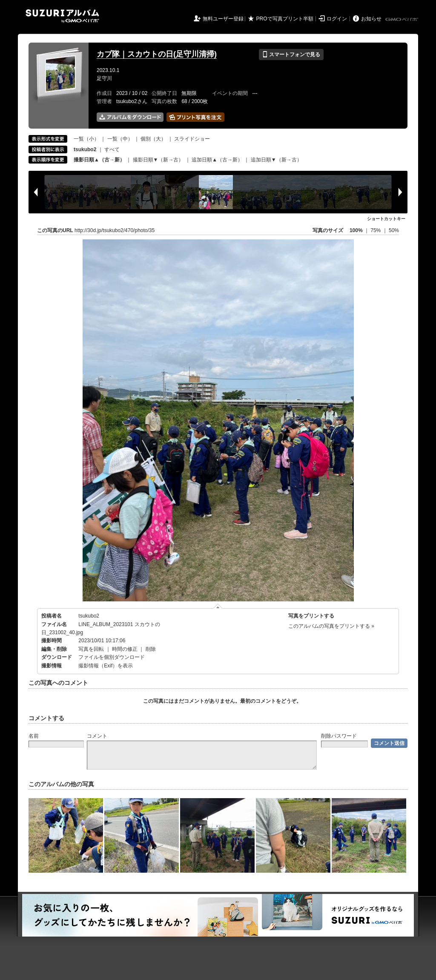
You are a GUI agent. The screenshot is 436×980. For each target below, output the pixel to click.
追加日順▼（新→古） (276, 160)
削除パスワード (339, 736)
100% (356, 230)
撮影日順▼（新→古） (158, 160)
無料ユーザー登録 (223, 19)
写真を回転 (91, 649)
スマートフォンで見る (291, 55)
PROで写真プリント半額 (285, 19)
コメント (97, 736)
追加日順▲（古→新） (217, 160)
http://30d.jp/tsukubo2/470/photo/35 (115, 230)
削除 (151, 649)
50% (394, 230)
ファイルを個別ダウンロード (112, 657)
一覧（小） (86, 139)
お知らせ (371, 19)
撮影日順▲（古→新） (99, 160)
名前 (34, 736)
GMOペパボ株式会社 (402, 20)
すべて (112, 149)
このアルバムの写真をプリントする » (331, 626)
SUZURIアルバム (62, 16)
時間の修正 (125, 649)
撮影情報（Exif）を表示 (106, 666)
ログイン (337, 19)
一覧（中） (120, 139)
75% (376, 230)
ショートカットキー (386, 219)
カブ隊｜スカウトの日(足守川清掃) (157, 54)
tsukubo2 (89, 616)
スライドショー (192, 139)
